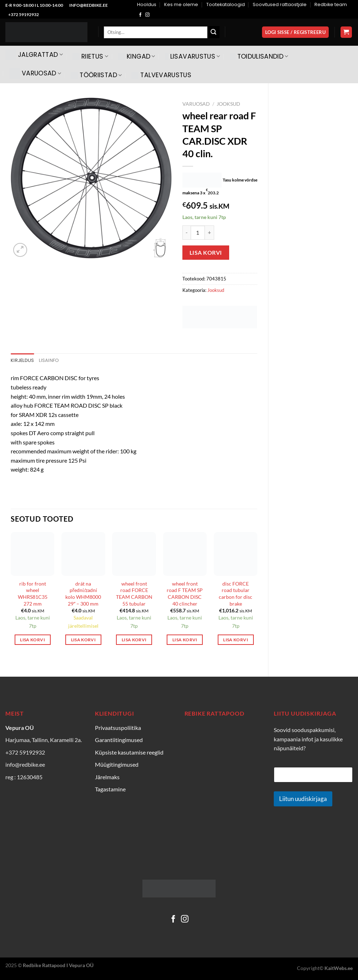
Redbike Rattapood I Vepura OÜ (58, 965)
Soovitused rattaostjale (280, 4)
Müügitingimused (117, 764)
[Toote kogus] (198, 233)
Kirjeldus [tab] (22, 360)
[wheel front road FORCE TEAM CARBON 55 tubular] (134, 554)
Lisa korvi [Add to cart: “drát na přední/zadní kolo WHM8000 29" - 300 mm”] (83, 640)
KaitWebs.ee (339, 968)
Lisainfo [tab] (49, 360)
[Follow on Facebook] (140, 15)
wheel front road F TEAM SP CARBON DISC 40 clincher (185, 594)
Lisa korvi (206, 252)
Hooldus (147, 4)
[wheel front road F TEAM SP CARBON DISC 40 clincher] (185, 554)
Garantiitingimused (119, 740)
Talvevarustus (161, 75)
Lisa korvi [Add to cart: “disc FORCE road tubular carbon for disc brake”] (235, 640)
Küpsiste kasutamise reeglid (129, 752)
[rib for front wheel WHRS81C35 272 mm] (33, 554)
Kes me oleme (181, 4)
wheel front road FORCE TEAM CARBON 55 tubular (134, 594)
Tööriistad (96, 75)
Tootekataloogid (226, 4)
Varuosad (35, 74)
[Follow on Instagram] (147, 15)
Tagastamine (110, 789)
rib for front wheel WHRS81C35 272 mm (33, 594)
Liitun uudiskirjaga (303, 799)
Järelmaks (107, 777)
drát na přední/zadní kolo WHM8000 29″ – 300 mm (83, 594)
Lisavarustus (193, 56)
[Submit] (213, 32)
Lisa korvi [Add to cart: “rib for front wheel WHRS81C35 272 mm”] (32, 640)
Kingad (137, 56)
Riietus (90, 56)
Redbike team (331, 4)
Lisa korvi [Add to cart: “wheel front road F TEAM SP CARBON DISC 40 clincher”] (185, 640)
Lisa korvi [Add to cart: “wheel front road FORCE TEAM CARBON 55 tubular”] (134, 640)
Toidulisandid (259, 56)
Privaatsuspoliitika (118, 728)
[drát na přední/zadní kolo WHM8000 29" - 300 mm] (83, 554)
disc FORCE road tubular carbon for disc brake (236, 594)
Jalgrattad (34, 55)
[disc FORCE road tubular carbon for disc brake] (236, 554)
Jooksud (228, 104)
